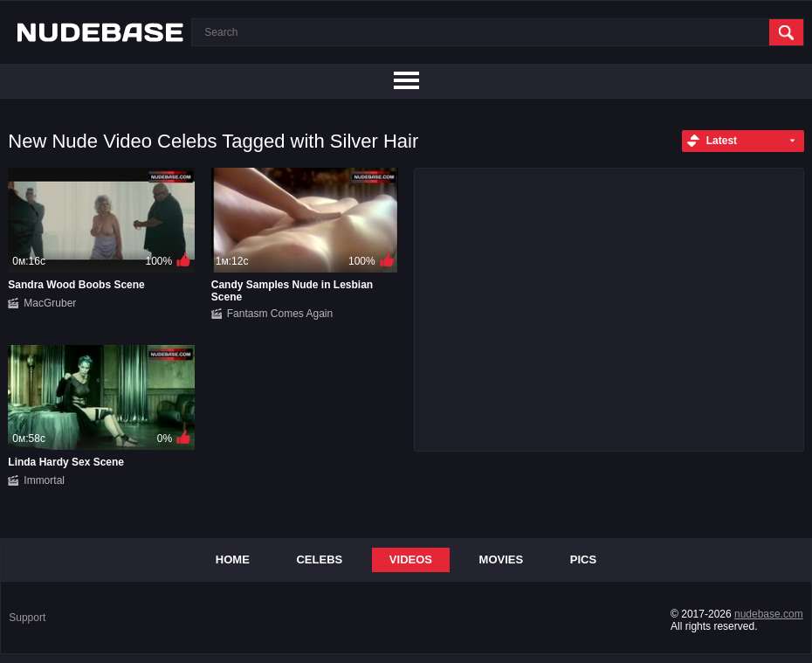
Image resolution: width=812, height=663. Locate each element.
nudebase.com (769, 614)
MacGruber (50, 303)
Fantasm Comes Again (280, 314)
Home (233, 559)
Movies (502, 559)
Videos (411, 559)
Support (27, 618)
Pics (583, 559)
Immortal (44, 480)
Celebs (319, 559)
